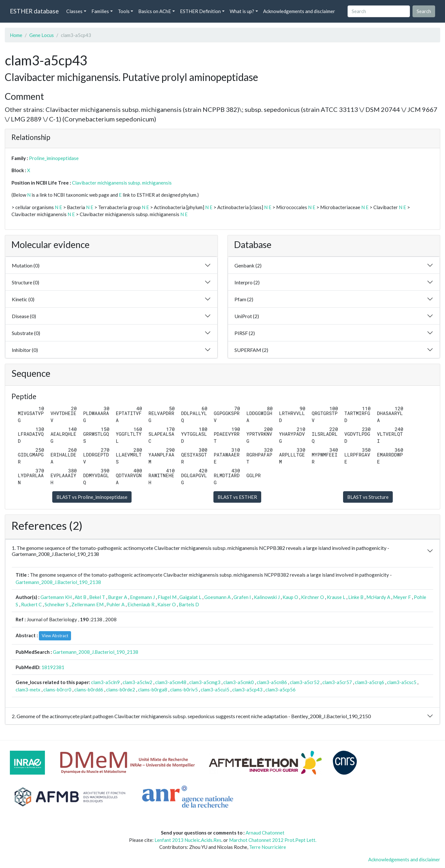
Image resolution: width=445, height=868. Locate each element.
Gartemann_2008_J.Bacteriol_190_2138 (58, 582)
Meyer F (402, 597)
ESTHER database (34, 11)
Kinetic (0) (23, 299)
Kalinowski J (267, 597)
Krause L (336, 597)
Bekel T (97, 597)
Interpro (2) (247, 282)
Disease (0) (24, 316)
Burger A (118, 597)
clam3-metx (28, 689)
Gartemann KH (56, 597)
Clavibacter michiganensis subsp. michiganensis (122, 183)
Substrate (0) (26, 333)
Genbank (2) (248, 265)
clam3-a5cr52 (305, 682)
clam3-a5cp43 (247, 689)
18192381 (53, 667)
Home (16, 35)
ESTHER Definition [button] (200, 11)
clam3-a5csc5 (402, 682)
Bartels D (189, 604)
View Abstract (55, 636)
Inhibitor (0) (25, 350)
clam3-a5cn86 (272, 682)
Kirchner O (312, 597)
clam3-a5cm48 (171, 682)
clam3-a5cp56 (280, 689)
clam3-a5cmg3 (205, 682)
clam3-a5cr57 (337, 682)
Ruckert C (31, 604)
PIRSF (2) (245, 333)
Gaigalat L (190, 597)
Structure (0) (25, 282)
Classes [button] (74, 11)
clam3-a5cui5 (215, 689)
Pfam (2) (244, 299)
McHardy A (378, 597)
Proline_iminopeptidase (54, 158)
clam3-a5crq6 (370, 682)
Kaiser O (167, 604)
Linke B (356, 597)
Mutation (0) (26, 265)
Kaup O (290, 597)
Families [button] (100, 11)
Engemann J (142, 597)
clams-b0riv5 (184, 689)
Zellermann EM (87, 604)
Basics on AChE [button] (155, 11)
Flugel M (167, 597)
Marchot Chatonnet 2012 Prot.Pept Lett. (273, 840)
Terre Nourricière (268, 847)
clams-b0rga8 (153, 689)
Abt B (80, 597)
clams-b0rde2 (121, 689)
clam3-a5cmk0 (239, 682)
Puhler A (115, 604)
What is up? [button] (242, 11)
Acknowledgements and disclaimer (299, 11)
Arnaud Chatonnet (265, 833)
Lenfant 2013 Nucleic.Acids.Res (188, 840)
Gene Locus (42, 35)
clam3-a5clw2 (137, 682)
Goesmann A (217, 597)
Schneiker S (57, 604)
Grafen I (242, 597)
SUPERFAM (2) (251, 350)
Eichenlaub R (141, 604)
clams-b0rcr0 (57, 689)
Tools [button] (124, 11)
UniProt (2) (247, 316)
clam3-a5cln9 (105, 682)
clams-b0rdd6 (89, 689)
